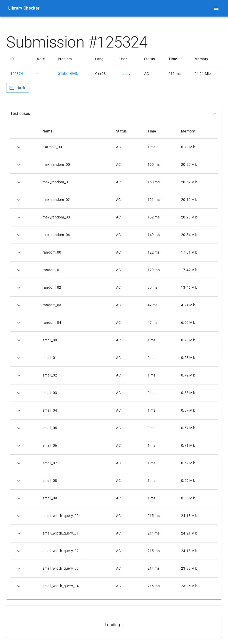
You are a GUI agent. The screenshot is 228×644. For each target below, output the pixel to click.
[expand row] (19, 147)
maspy (125, 74)
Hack (17, 88)
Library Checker (24, 8)
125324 (17, 74)
